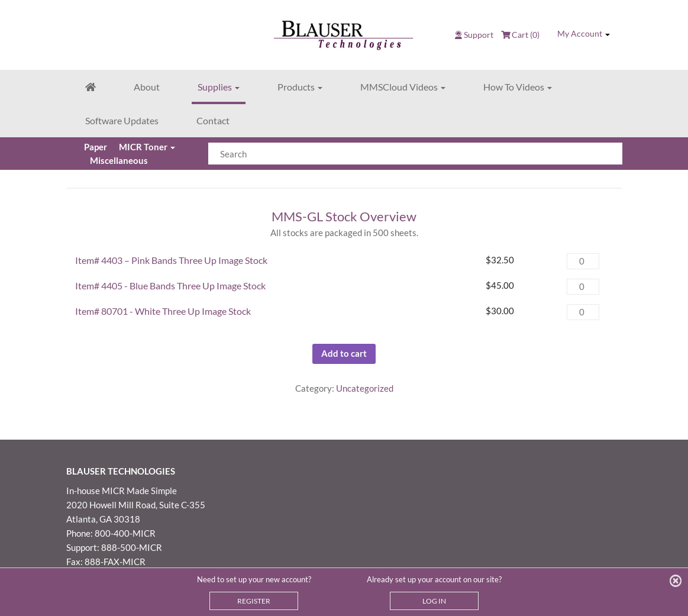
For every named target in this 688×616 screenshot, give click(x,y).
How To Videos (518, 87)
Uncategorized (365, 388)
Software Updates (122, 120)
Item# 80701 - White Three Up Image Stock (163, 311)
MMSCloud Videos (403, 87)
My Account (584, 34)
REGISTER (254, 601)
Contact (213, 120)
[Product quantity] (583, 261)
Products (300, 87)
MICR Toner (147, 147)
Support (479, 35)
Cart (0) (520, 35)
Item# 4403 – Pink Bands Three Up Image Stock (171, 260)
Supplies (219, 87)
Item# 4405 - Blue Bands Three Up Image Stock (170, 286)
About (147, 87)
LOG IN (434, 601)
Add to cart (344, 353)
